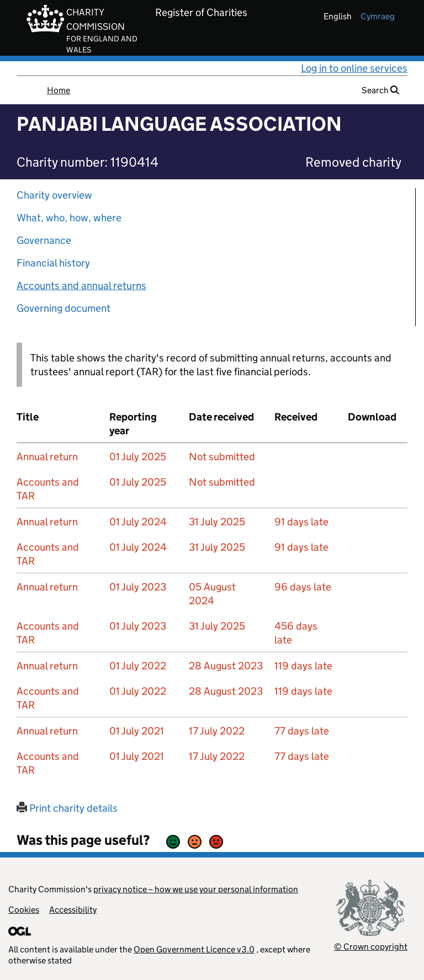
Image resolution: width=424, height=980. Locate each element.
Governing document (63, 308)
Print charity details (67, 808)
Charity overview (54, 195)
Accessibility (73, 910)
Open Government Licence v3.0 (194, 949)
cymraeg (378, 16)
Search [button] (380, 90)
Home (59, 90)
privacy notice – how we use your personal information (196, 889)
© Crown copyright (371, 947)
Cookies (24, 910)
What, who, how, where (69, 218)
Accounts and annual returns (81, 286)
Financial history (53, 263)
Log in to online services (354, 68)
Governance (44, 240)
